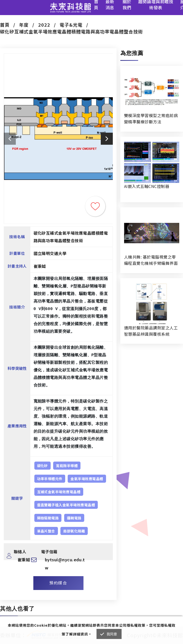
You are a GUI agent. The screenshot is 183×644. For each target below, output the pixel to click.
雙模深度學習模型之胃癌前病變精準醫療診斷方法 (151, 118)
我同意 (112, 634)
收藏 (95, 206)
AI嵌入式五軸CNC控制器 (147, 186)
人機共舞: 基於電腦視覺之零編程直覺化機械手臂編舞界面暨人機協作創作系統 (151, 260)
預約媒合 (58, 583)
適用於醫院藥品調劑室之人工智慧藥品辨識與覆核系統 (151, 331)
